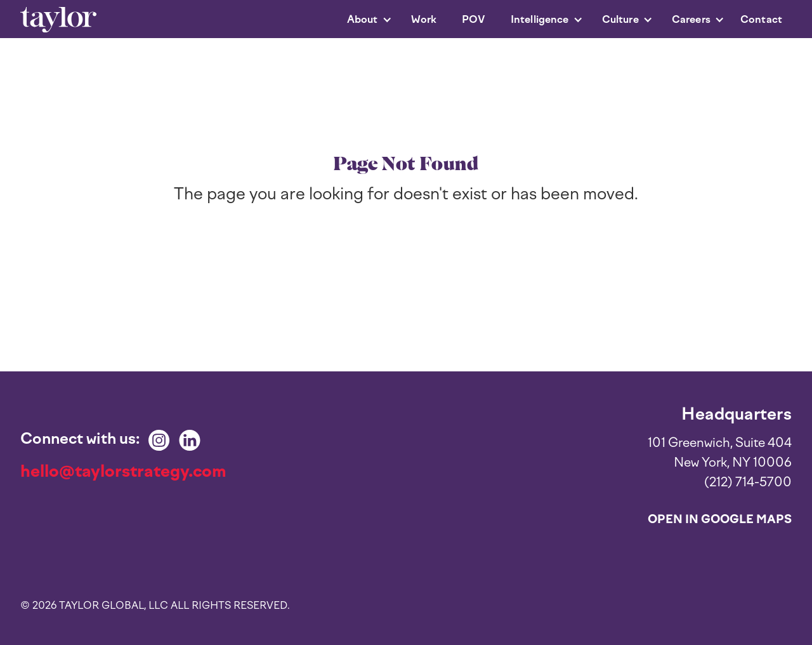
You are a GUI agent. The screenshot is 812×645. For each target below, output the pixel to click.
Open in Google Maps (720, 519)
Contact (761, 19)
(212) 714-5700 (748, 482)
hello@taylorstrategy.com (123, 471)
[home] (58, 20)
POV (473, 19)
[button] (363, 20)
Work (424, 19)
